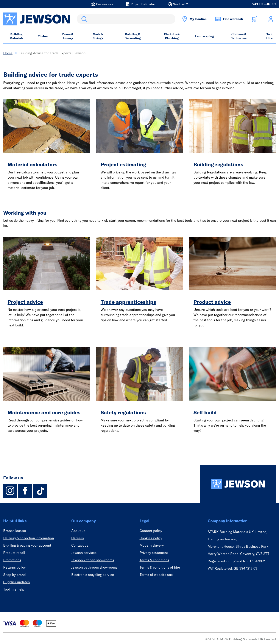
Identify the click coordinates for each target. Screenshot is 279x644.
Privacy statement (154, 553)
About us (78, 531)
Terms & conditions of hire (160, 567)
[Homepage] (238, 484)
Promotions (12, 560)
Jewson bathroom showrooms (94, 567)
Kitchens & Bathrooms (238, 36)
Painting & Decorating (133, 36)
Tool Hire (269, 36)
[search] (126, 19)
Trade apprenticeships (128, 302)
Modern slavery (152, 545)
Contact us (80, 545)
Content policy (151, 531)
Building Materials (16, 36)
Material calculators (32, 164)
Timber (43, 36)
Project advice (25, 302)
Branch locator (15, 531)
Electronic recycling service (93, 575)
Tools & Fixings (98, 36)
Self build (205, 412)
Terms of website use (156, 575)
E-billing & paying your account (27, 545)
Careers (78, 538)
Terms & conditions (154, 560)
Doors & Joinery (68, 36)
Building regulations (218, 164)
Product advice (212, 302)
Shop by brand (14, 575)
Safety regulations (123, 412)
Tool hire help (14, 589)
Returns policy (14, 567)
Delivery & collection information (29, 538)
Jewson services (84, 553)
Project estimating (123, 164)
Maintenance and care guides (44, 412)
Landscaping (205, 36)
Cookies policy (151, 538)
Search (83, 19)
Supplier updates (16, 582)
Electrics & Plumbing (172, 36)
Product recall (14, 553)
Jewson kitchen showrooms (93, 560)
